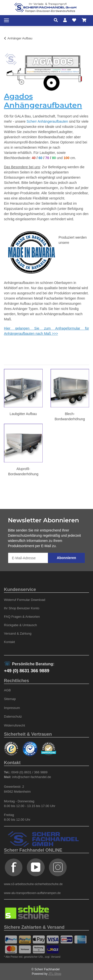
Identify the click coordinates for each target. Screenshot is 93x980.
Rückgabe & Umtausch (20, 625)
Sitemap (10, 699)
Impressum (12, 708)
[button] (57, 20)
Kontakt (9, 642)
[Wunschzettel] (74, 20)
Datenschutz (13, 716)
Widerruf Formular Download (25, 600)
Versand (56, 957)
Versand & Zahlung (18, 633)
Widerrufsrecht (15, 725)
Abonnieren (66, 558)
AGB (7, 690)
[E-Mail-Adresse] (28, 558)
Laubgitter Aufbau (23, 414)
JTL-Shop (55, 974)
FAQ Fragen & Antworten (22, 617)
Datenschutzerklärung (25, 535)
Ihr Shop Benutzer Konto (22, 608)
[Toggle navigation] (6, 20)
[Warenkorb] (84, 20)
